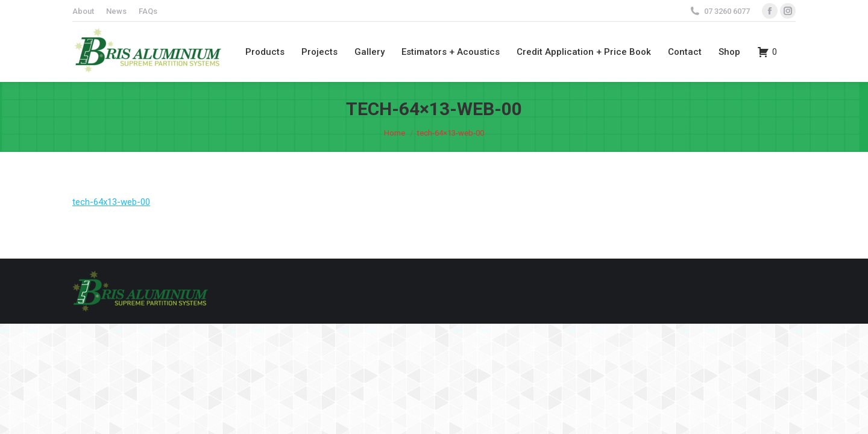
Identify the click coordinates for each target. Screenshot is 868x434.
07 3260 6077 (727, 11)
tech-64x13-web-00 (111, 202)
